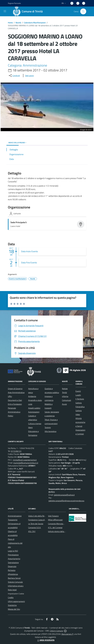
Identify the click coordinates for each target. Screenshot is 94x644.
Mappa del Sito (14, 609)
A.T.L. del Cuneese (55, 528)
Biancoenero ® (67, 634)
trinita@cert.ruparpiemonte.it (25, 460)
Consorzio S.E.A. (35, 528)
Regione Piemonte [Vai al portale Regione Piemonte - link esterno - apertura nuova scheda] (14, 3)
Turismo (48, 427)
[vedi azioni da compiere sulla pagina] (28, 76)
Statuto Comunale (15, 582)
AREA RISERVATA (46, 640)
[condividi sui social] (14, 76)
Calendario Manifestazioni (35, 23)
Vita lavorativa (50, 431)
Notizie (65, 389)
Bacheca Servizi (14, 578)
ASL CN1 (32, 531)
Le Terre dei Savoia (36, 524)
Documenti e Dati (15, 400)
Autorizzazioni (34, 412)
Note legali (12, 590)
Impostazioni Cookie (16, 594)
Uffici (10, 396)
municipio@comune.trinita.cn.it (26, 463)
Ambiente (32, 396)
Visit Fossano (53, 516)
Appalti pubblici (34, 408)
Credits (11, 597)
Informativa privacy (16, 586)
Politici (11, 416)
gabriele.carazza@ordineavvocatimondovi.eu (66, 501)
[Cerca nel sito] (83, 11)
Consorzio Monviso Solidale (59, 524)
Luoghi (78, 395)
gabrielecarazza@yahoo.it (64, 495)
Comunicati (67, 400)
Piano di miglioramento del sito (15, 543)
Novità (18, 23)
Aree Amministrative (16, 392)
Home (10, 23)
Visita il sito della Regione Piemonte (43, 516)
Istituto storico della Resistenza (61, 531)
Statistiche (12, 605)
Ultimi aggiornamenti (16, 601)
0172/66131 (16, 451)
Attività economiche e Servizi (80, 422)
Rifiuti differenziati (55, 520)
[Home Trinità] (29, 11)
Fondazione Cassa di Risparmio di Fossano (45, 520)
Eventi (78, 391)
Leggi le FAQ (13, 551)
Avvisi (64, 404)
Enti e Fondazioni (15, 404)
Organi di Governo (15, 389)
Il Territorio (80, 399)
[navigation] (5, 11)
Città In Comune (56, 631)
